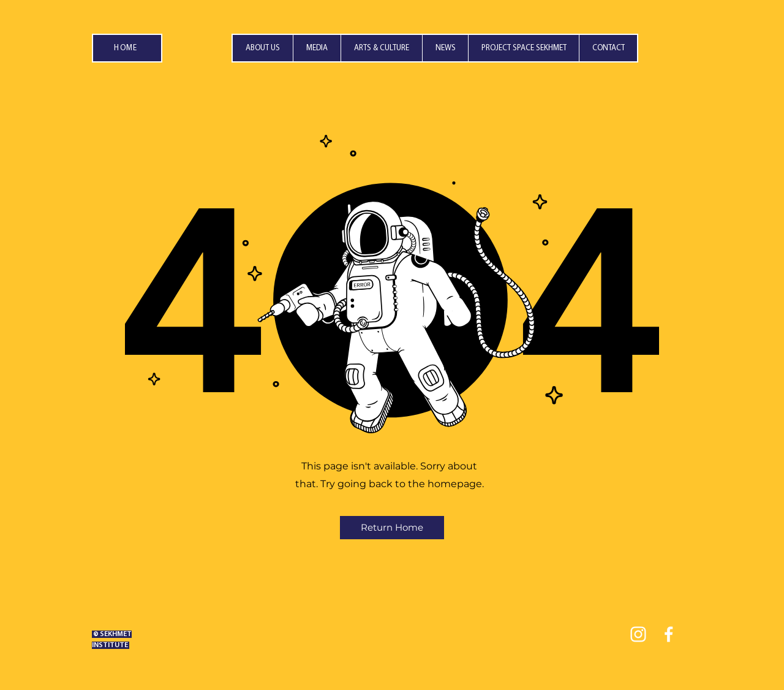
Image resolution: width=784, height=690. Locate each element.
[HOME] (127, 48)
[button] (317, 48)
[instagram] (638, 634)
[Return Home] (392, 528)
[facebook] (669, 634)
